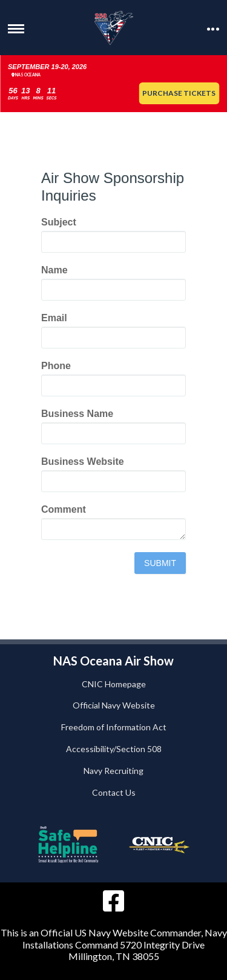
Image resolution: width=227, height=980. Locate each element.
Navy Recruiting (113, 771)
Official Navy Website (114, 705)
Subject (59, 222)
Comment (64, 509)
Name (54, 270)
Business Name (77, 414)
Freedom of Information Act (114, 727)
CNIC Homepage (114, 684)
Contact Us (114, 792)
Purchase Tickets (179, 93)
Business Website (83, 462)
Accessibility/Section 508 (114, 749)
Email (54, 318)
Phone (56, 366)
